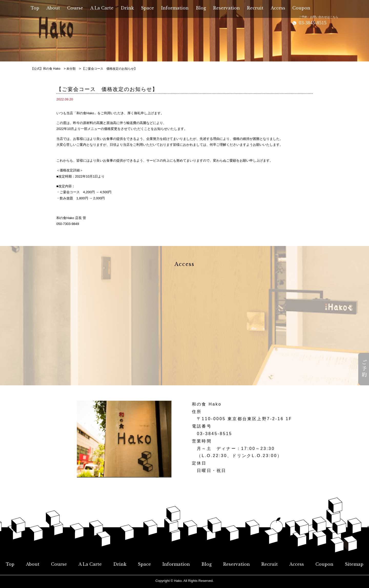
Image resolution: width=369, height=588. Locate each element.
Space (144, 564)
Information (176, 564)
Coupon (324, 564)
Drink (120, 564)
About (33, 564)
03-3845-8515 (214, 434)
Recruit (270, 564)
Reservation (237, 564)
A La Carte (90, 564)
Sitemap (354, 564)
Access (297, 564)
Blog (207, 564)
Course (59, 564)
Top (10, 564)
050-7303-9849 (68, 224)
